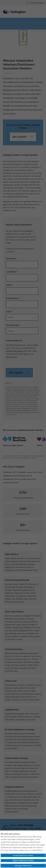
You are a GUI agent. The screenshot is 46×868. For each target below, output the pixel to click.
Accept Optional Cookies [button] (23, 855)
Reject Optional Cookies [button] (23, 860)
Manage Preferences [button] (23, 866)
